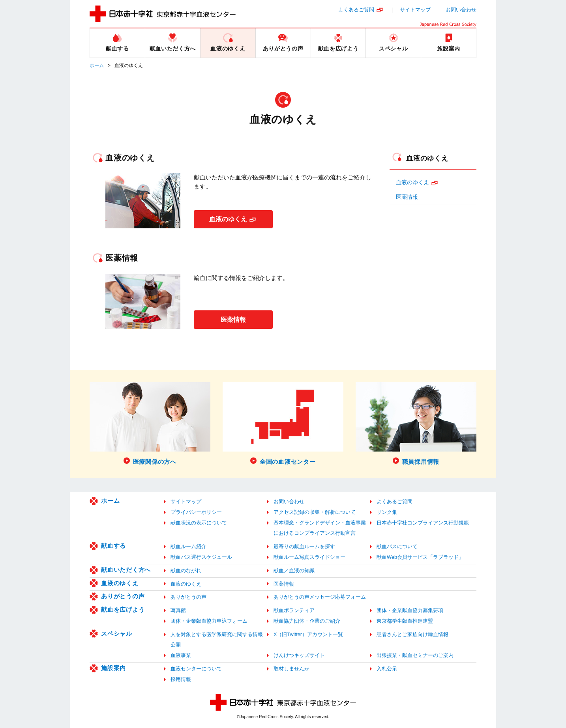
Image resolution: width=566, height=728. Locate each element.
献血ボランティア (294, 610)
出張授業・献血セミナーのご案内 (415, 655)
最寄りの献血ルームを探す (304, 546)
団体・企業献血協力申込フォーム (209, 621)
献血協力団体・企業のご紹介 (307, 621)
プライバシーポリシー (196, 512)
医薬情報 (233, 319)
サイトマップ (415, 10)
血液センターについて (196, 669)
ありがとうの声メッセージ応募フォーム (320, 597)
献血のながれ (186, 570)
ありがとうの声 (123, 596)
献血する (113, 546)
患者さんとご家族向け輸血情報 (412, 634)
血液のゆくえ (228, 219)
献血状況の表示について (199, 523)
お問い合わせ (461, 10)
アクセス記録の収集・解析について (315, 512)
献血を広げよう (123, 609)
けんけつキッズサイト (299, 655)
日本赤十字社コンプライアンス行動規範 (423, 523)
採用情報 (181, 679)
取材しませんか (291, 669)
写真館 (178, 610)
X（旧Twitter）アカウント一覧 (308, 634)
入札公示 (387, 669)
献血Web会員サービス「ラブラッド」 (420, 557)
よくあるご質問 (356, 10)
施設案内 (113, 668)
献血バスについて (397, 546)
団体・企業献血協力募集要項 (410, 610)
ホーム (97, 65)
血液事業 (181, 655)
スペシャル (117, 634)
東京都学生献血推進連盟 (405, 621)
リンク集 (387, 512)
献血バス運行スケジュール (201, 557)
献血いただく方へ (126, 570)
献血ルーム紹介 (188, 546)
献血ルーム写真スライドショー (309, 557)
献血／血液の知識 (294, 570)
